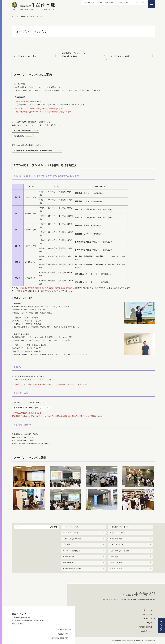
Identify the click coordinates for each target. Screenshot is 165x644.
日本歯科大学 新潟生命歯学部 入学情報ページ (33, 151)
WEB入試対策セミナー (72, 569)
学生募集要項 (68, 563)
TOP (13, 17)
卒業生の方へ (124, 3)
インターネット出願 (71, 527)
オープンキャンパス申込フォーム (27, 408)
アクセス (135, 3)
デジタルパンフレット (72, 533)
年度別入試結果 (116, 569)
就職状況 (66, 545)
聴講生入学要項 (116, 563)
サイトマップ (147, 623)
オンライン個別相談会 (22, 130)
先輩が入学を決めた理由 (72, 539)
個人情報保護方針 (146, 627)
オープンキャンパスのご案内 (25, 56)
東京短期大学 (63, 634)
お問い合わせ (147, 614)
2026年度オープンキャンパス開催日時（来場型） (74, 55)
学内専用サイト (146, 631)
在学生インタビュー (118, 533)
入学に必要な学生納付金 (119, 551)
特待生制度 (114, 557)
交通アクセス (147, 610)
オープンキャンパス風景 (120, 56)
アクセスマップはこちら (40, 380)
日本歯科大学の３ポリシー (120, 527)
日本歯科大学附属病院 (60, 638)
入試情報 (22, 17)
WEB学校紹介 (19, 136)
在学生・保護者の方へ (106, 3)
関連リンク (148, 619)
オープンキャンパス (118, 545)
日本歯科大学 (63, 630)
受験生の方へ (89, 3)
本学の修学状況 (116, 539)
